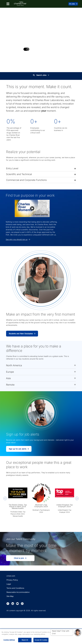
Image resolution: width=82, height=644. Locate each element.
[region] (41, 636)
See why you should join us (18, 239)
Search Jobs (41, 75)
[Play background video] (26, 49)
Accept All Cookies (41, 640)
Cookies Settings (9, 640)
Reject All (25, 640)
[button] (41, 168)
